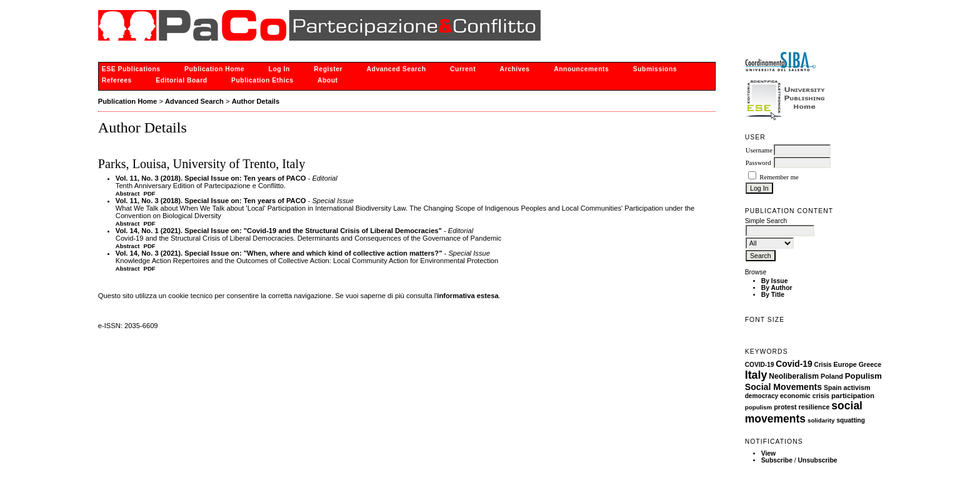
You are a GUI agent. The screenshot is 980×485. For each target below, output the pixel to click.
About (328, 80)
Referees (117, 80)
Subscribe (777, 460)
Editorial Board (181, 80)
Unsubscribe (818, 460)
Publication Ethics (262, 80)
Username (759, 150)
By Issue (775, 281)
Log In (279, 69)
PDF (150, 193)
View (769, 453)
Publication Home (214, 69)
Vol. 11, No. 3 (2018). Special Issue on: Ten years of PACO (211, 178)
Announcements (581, 69)
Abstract (128, 193)
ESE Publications (131, 69)
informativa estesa (467, 296)
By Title (773, 295)
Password (758, 163)
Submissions (655, 69)
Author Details (256, 101)
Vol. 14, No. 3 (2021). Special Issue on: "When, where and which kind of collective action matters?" (279, 253)
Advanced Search (397, 69)
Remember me (779, 177)
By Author (777, 288)
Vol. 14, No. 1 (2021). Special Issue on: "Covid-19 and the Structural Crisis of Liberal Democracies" (279, 231)
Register (328, 69)
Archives (515, 69)
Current (463, 69)
